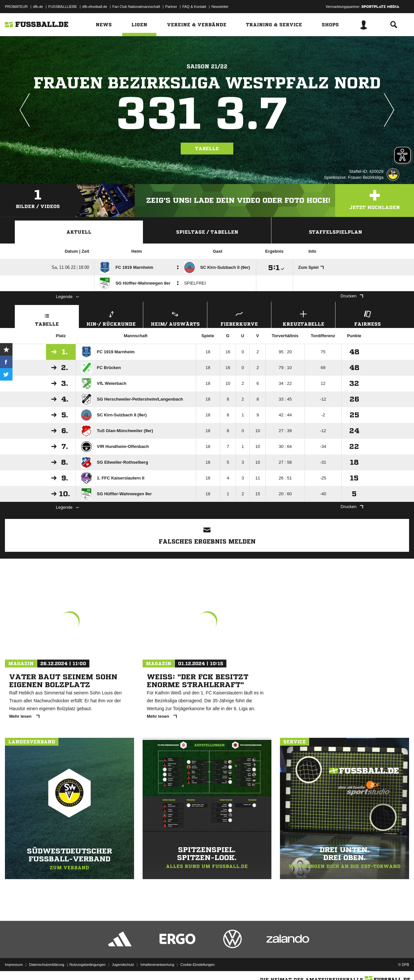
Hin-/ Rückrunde (111, 318)
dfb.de (38, 7)
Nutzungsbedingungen (87, 965)
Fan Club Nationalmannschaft (136, 7)
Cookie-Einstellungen (197, 965)
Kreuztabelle (303, 318)
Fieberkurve (239, 318)
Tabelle (207, 149)
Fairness (367, 318)
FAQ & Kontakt (194, 7)
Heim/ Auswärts (175, 318)
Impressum (14, 965)
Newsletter (220, 7)
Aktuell (79, 232)
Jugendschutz (123, 965)
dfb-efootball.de (95, 7)
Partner (171, 7)
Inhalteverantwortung (157, 965)
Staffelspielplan (335, 232)
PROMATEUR (16, 7)
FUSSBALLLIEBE (63, 7)
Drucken (352, 296)
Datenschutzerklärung (46, 965)
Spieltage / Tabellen (207, 232)
